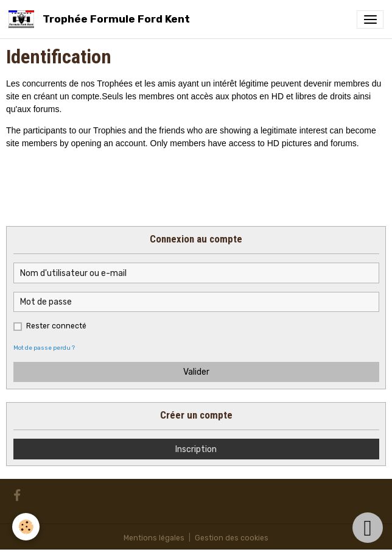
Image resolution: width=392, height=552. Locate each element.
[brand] (101, 19)
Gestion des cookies (232, 538)
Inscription (196, 449)
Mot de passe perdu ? (44, 348)
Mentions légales (154, 538)
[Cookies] (26, 527)
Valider (196, 372)
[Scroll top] (368, 528)
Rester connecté (56, 326)
